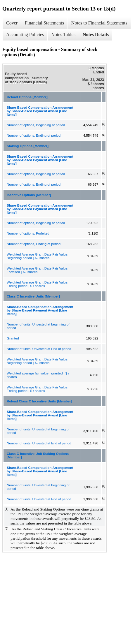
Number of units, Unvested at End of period (39, 349)
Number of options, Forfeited (28, 233)
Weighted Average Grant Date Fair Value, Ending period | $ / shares (38, 284)
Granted (13, 338)
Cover (12, 23)
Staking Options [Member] (28, 146)
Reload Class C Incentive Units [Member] (39, 401)
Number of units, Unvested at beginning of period (38, 326)
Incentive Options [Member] (29, 195)
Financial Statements (44, 23)
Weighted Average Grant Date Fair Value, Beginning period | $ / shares (38, 256)
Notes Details (96, 35)
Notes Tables (63, 35)
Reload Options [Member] (27, 97)
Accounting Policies (25, 35)
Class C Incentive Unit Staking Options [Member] (38, 455)
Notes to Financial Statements (99, 23)
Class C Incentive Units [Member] (33, 296)
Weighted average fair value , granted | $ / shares (38, 375)
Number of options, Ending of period (34, 136)
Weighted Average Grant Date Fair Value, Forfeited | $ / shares (38, 270)
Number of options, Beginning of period (36, 125)
